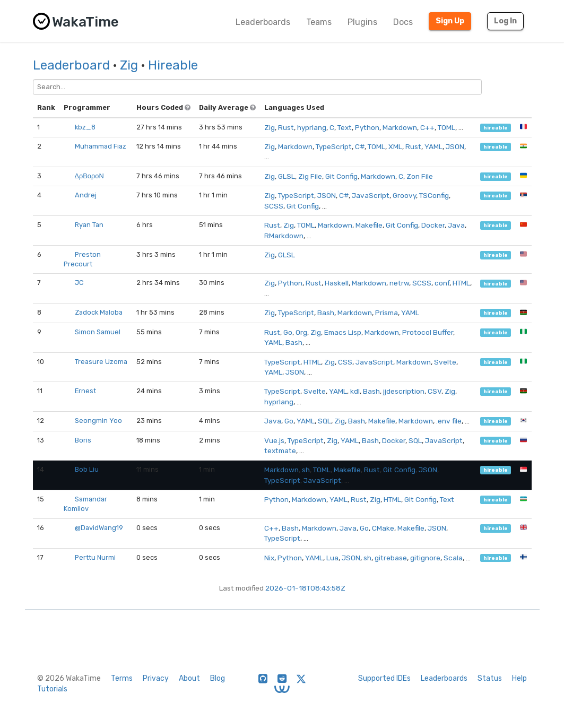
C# (360, 146)
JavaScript (371, 195)
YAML (433, 146)
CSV (435, 391)
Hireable (173, 65)
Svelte (445, 362)
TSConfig (434, 195)
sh (306, 470)
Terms (122, 678)
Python (367, 127)
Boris (83, 440)
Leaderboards (263, 22)
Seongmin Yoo (98, 421)
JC (79, 283)
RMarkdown (284, 236)
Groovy (404, 195)
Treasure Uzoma (101, 362)
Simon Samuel (98, 332)
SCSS (274, 206)
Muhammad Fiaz (101, 146)
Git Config (341, 176)
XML (395, 146)
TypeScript (334, 146)
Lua (332, 558)
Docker (433, 225)
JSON (455, 146)
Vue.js (274, 440)
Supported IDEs (384, 678)
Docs (403, 22)
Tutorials (52, 689)
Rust (286, 127)
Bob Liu (87, 469)
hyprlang (312, 127)
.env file (449, 421)
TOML (446, 127)
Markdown (400, 127)
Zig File (310, 176)
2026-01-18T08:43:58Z (305, 588)
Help (519, 678)
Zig (129, 65)
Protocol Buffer (428, 332)
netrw (399, 283)
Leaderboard (71, 65)
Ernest (85, 391)
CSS (345, 362)
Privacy (156, 678)
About (189, 678)
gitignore (425, 558)
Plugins (362, 22)
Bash (326, 313)
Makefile (369, 225)
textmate (280, 450)
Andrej (86, 195)
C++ (427, 127)
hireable (496, 128)
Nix (269, 558)
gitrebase (391, 558)
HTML (461, 283)
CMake (383, 528)
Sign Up (450, 21)
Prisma (387, 313)
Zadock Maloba (99, 312)
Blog (218, 678)
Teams (319, 22)
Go (288, 332)
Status (490, 678)
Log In (505, 21)
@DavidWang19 (99, 528)
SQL (324, 421)
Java (456, 225)
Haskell (337, 283)
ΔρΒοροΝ (89, 176)
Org (301, 332)
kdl (355, 391)
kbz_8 (85, 127)
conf (442, 283)
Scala (453, 558)
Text (345, 127)
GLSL (287, 176)
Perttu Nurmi (95, 557)
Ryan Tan (89, 225)
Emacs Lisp (343, 332)
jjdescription (404, 391)
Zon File (420, 176)
